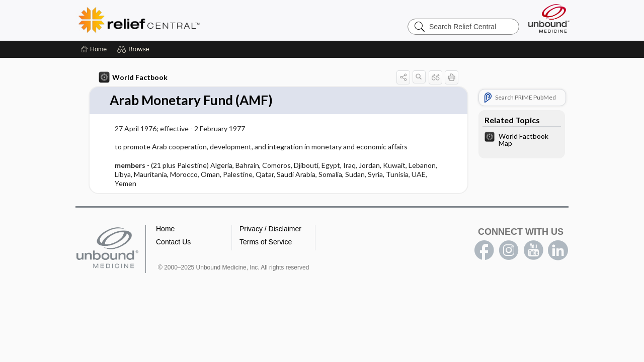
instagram (509, 250)
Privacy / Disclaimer (270, 229)
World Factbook (133, 77)
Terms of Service (266, 242)
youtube (533, 250)
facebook (484, 250)
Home (165, 229)
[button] (135, 49)
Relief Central (201, 20)
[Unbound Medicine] (549, 18)
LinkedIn (558, 250)
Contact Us (173, 242)
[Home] (94, 49)
